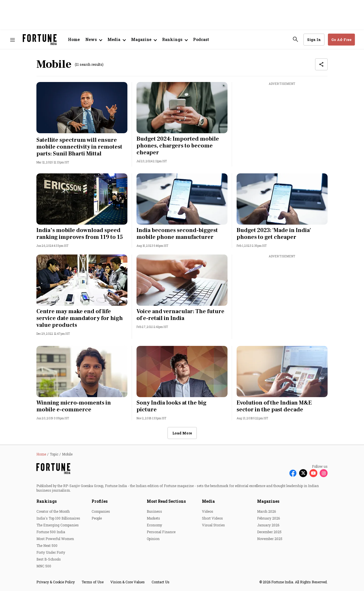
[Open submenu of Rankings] (175, 40)
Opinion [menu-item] (153, 539)
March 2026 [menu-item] (266, 511)
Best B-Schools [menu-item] (49, 559)
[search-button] (295, 39)
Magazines (268, 501)
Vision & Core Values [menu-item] (128, 582)
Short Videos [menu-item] (212, 518)
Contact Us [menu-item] (161, 582)
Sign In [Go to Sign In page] (314, 40)
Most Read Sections (166, 501)
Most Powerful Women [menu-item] (55, 539)
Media (208, 501)
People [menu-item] (97, 518)
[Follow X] (303, 473)
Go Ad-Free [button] (341, 40)
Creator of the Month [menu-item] (53, 511)
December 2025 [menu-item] (269, 532)
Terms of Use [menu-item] (93, 582)
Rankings (46, 501)
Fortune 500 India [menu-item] (51, 532)
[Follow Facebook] (293, 473)
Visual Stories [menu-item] (213, 525)
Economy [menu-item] (154, 525)
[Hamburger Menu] (13, 40)
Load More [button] (182, 433)
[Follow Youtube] (313, 473)
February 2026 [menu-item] (268, 518)
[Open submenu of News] (94, 40)
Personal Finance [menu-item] (161, 532)
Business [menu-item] (154, 511)
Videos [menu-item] (208, 511)
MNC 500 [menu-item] (44, 566)
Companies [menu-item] (101, 511)
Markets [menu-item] (153, 518)
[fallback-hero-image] (82, 108)
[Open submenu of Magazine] (144, 40)
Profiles (100, 501)
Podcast (201, 39)
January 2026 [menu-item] (268, 525)
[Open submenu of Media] (116, 40)
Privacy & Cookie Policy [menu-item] (56, 582)
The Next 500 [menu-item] (47, 545)
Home (74, 39)
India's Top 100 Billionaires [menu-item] (58, 518)
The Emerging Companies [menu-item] (58, 525)
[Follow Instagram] (324, 473)
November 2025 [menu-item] (270, 539)
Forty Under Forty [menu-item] (51, 552)
